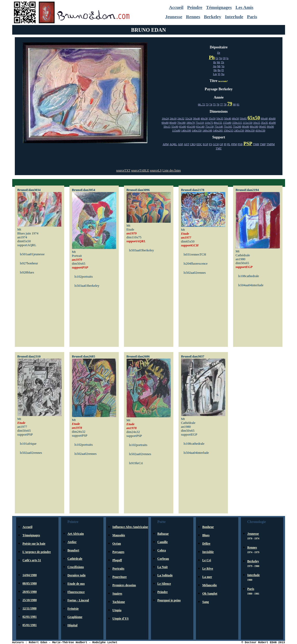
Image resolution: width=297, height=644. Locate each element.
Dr (219, 53)
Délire (206, 544)
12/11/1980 (30, 608)
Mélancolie (210, 585)
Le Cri (207, 560)
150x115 (237, 123)
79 (230, 104)
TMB (256, 144)
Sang (206, 602)
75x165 (228, 126)
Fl (223, 70)
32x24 (189, 118)
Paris (252, 17)
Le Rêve (208, 569)
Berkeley (213, 17)
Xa (223, 74)
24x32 (181, 118)
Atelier (72, 542)
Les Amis (244, 7)
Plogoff (117, 560)
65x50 (254, 118)
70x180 (181, 123)
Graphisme (75, 617)
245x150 (239, 130)
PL (229, 144)
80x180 (254, 126)
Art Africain (76, 534)
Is (227, 58)
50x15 (167, 126)
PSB (240, 144)
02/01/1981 (30, 617)
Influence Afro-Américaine (130, 527)
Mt (219, 62)
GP (221, 144)
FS (210, 144)
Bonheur (208, 527)
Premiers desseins (124, 585)
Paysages (118, 552)
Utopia (117, 610)
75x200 (237, 126)
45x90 (272, 123)
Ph (212, 57)
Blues (206, 535)
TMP (263, 144)
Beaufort (73, 550)
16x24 (165, 118)
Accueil (176, 7)
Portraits (118, 569)
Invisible (208, 552)
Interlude (234, 17)
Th (222, 62)
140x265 (218, 130)
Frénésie (73, 609)
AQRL (173, 144)
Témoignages (219, 7)
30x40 (197, 118)
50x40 (228, 118)
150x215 (229, 130)
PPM (234, 144)
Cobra (162, 550)
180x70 (190, 123)
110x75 (209, 123)
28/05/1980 (30, 592)
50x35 (220, 118)
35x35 (264, 123)
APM (166, 144)
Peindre (195, 7)
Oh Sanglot (210, 594)
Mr (219, 66)
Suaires (117, 594)
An (215, 66)
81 (238, 104)
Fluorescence (76, 592)
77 (222, 104)
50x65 (243, 118)
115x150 (247, 123)
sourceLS (156, 170)
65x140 (200, 126)
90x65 (263, 126)
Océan (117, 544)
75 (214, 104)
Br (215, 62)
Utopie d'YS (121, 619)
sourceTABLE (140, 170)
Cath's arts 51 (32, 560)
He (215, 70)
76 (218, 104)
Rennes (193, 17)
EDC (199, 144)
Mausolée (119, 535)
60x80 (165, 123)
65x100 (191, 126)
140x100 (186, 130)
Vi (219, 74)
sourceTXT (123, 170)
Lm (215, 74)
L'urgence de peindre (37, 552)
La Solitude (165, 575)
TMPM (270, 144)
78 (225, 104)
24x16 (173, 118)
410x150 (260, 130)
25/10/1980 (30, 600)
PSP (248, 144)
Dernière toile (77, 575)
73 (207, 104)
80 (235, 104)
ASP (181, 144)
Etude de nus (76, 584)
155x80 (227, 123)
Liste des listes (172, 170)
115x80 (176, 130)
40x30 (204, 118)
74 (211, 104)
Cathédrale (75, 559)
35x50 (212, 118)
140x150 (197, 130)
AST (186, 144)
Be (219, 70)
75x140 (219, 126)
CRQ (193, 144)
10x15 (257, 123)
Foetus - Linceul (78, 600)
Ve (220, 58)
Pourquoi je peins (169, 600)
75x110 (200, 123)
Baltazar (163, 534)
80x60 (173, 123)
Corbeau (163, 559)
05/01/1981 (30, 625)
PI (225, 144)
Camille (163, 542)
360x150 (250, 130)
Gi (217, 58)
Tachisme (119, 602)
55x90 (175, 126)
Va (223, 66)
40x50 (236, 118)
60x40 (264, 118)
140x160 (207, 130)
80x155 (218, 123)
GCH (216, 144)
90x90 (270, 126)
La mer (207, 577)
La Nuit (163, 567)
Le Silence (164, 584)
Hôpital (73, 625)
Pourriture (120, 577)
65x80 (183, 126)
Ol (224, 58)
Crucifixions (76, 567)
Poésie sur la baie (34, 544)
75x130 (209, 126)
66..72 (202, 104)
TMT (219, 148)
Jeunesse (174, 17)
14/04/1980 (30, 575)
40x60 (272, 118)
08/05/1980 (30, 583)
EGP (206, 144)
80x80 (245, 126)
